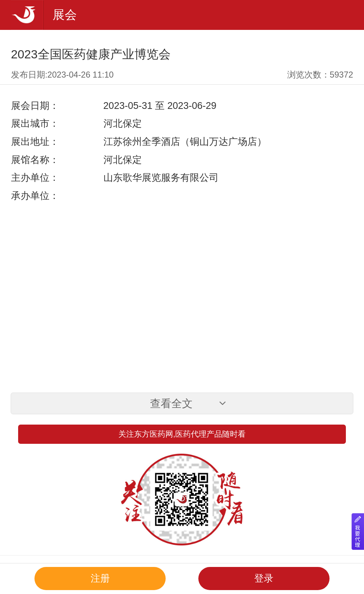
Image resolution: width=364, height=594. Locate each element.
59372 (342, 75)
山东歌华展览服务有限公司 (161, 178)
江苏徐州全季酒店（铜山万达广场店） (185, 142)
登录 (264, 578)
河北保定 (123, 123)
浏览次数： (320, 75)
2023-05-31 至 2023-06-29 (160, 106)
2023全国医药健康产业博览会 (91, 54)
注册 (100, 578)
